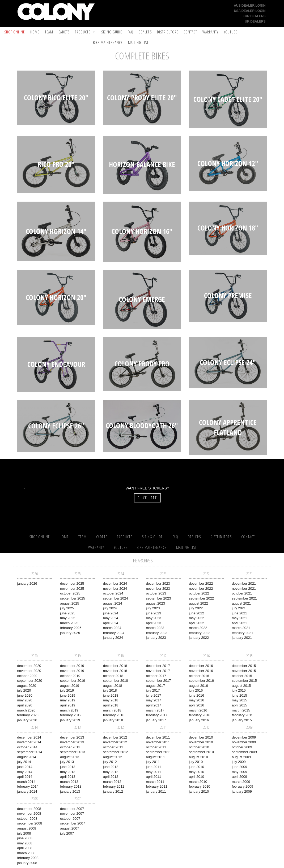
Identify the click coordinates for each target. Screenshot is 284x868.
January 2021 (242, 638)
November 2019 (72, 671)
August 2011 (155, 757)
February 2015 (243, 715)
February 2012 (114, 786)
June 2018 (111, 695)
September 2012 (116, 752)
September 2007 (73, 823)
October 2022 (199, 593)
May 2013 (68, 772)
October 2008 (27, 819)
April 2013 (68, 777)
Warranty (210, 32)
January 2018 (113, 720)
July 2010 (196, 762)
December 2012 (115, 737)
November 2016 (201, 671)
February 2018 (114, 715)
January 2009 (242, 791)
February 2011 (156, 786)
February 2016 (200, 715)
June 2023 (153, 613)
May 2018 (111, 700)
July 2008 (24, 833)
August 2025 (70, 603)
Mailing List (138, 43)
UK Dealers (255, 21)
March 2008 (26, 853)
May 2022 (196, 618)
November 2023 (158, 589)
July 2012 (110, 762)
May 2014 (25, 772)
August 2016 (198, 686)
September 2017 (158, 681)
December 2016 (201, 666)
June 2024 (111, 613)
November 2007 (72, 813)
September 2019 (73, 681)
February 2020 (28, 715)
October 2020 (27, 676)
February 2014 (28, 786)
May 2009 (240, 772)
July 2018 (110, 690)
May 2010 (196, 772)
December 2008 (29, 809)
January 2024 (113, 638)
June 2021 (240, 613)
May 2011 (153, 772)
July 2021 (239, 608)
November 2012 (115, 742)
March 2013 (69, 782)
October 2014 (27, 747)
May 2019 (68, 700)
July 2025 (67, 608)
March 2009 (241, 782)
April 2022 (196, 623)
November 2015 (244, 671)
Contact (190, 32)
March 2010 (198, 782)
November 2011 (158, 742)
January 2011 (156, 791)
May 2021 (240, 618)
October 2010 (199, 747)
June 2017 (153, 695)
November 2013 (72, 742)
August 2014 (27, 757)
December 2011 (158, 737)
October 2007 (70, 819)
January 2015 (242, 720)
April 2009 (240, 777)
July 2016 (196, 690)
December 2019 (72, 666)
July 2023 (153, 608)
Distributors (168, 32)
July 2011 (153, 762)
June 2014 (25, 767)
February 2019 (71, 715)
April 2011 (153, 777)
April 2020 (25, 705)
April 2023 (153, 623)
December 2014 (29, 737)
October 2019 (70, 676)
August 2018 (113, 686)
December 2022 (201, 583)
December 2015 (244, 666)
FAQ (130, 32)
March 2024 (112, 628)
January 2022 (199, 638)
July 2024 (110, 608)
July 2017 (153, 690)
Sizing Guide (112, 32)
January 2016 (199, 720)
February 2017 (156, 715)
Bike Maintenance (108, 43)
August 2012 (113, 757)
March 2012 (112, 782)
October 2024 (113, 593)
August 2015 (241, 686)
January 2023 (156, 638)
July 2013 (67, 762)
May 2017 (153, 700)
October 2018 (113, 676)
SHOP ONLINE (15, 32)
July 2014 (24, 762)
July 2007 (67, 833)
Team (49, 32)
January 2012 (113, 791)
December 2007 (72, 809)
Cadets (64, 32)
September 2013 (73, 752)
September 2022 (201, 598)
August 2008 (27, 828)
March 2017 (155, 710)
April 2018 (111, 705)
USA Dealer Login (250, 11)
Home (35, 32)
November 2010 (201, 742)
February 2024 (114, 633)
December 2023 (158, 583)
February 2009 (243, 786)
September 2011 (158, 752)
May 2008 (25, 843)
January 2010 (199, 791)
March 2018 (112, 710)
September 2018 (116, 681)
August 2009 (241, 757)
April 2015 (240, 705)
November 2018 (115, 671)
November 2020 (29, 671)
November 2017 (158, 671)
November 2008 (29, 813)
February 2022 (200, 633)
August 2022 (198, 603)
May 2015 (240, 700)
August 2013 (70, 757)
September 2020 (30, 681)
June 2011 (153, 767)
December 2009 (244, 737)
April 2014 (25, 777)
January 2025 (70, 633)
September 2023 (158, 598)
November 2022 (201, 589)
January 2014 (27, 791)
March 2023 (155, 628)
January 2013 (70, 791)
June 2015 (240, 695)
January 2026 (27, 583)
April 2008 (25, 848)
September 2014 (30, 752)
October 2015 (242, 676)
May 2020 (25, 700)
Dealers (145, 32)
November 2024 (115, 589)
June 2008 (25, 838)
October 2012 (113, 747)
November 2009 (244, 742)
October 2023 (156, 593)
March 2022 (198, 628)
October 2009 (242, 747)
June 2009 (240, 767)
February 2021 (243, 633)
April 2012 (111, 777)
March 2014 (26, 782)
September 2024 (116, 598)
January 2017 (156, 720)
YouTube (230, 32)
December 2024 (115, 583)
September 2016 (201, 681)
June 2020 (25, 695)
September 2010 (201, 752)
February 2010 (200, 786)
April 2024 (111, 623)
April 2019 (68, 705)
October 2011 (156, 747)
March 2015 (241, 710)
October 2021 (242, 593)
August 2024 (113, 603)
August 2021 (241, 603)
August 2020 (27, 686)
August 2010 (198, 757)
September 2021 (244, 598)
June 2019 (68, 695)
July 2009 (239, 762)
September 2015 (244, 681)
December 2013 (72, 737)
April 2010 (196, 777)
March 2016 (198, 710)
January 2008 (27, 863)
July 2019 (67, 690)
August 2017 (155, 686)
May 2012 (111, 772)
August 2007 (70, 828)
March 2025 (69, 623)
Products (83, 32)
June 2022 (196, 613)
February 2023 (156, 633)
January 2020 (27, 720)
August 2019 (70, 686)
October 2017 (156, 676)
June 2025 (68, 613)
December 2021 (244, 583)
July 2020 (24, 690)
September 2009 (244, 752)
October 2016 (199, 676)
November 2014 (29, 742)
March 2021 (241, 628)
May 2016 (196, 700)
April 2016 (196, 705)
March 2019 (69, 710)
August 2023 (155, 603)
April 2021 (240, 623)
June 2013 (68, 767)
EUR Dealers (254, 16)
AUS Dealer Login (250, 6)
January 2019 (70, 720)
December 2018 (115, 666)
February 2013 (71, 786)
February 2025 (71, 628)
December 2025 (72, 583)
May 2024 (111, 618)
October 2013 (70, 747)
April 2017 (153, 705)
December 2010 (201, 737)
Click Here (147, 498)
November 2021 (244, 589)
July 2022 (196, 608)
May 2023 (153, 618)
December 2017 (158, 666)
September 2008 (30, 823)
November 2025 (72, 589)
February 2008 (28, 858)
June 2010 (196, 767)
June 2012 (111, 767)
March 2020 (26, 710)
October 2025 (70, 593)
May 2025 (68, 618)
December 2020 (29, 666)
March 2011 (155, 782)
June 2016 (196, 695)
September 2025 (73, 598)
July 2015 (239, 690)
